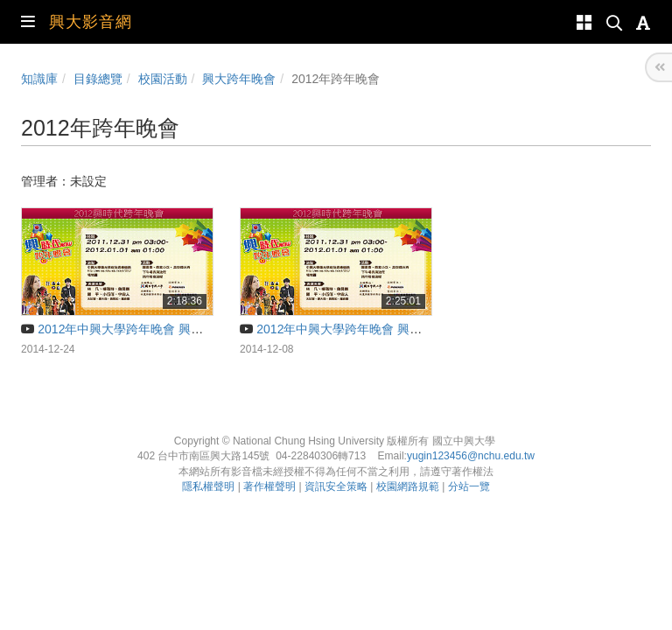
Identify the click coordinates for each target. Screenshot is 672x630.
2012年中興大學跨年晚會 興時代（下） (355, 329)
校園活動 (163, 79)
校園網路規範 (408, 486)
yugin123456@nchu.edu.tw (471, 456)
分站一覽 (469, 486)
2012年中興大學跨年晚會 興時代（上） (136, 329)
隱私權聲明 (208, 486)
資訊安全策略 (336, 486)
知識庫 (39, 79)
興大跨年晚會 (239, 79)
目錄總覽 (98, 79)
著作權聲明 (269, 486)
